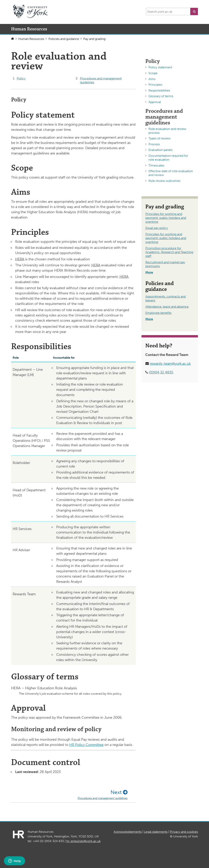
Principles (155, 85)
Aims (152, 79)
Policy (21, 78)
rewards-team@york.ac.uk (170, 364)
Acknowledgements (128, 832)
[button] (194, 11)
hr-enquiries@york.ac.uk (83, 841)
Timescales (156, 165)
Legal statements (156, 832)
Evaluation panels (161, 150)
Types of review (159, 138)
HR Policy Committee (86, 745)
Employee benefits (158, 313)
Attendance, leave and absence (167, 307)
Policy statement (160, 67)
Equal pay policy (157, 228)
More (149, 272)
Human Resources (31, 39)
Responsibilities (159, 90)
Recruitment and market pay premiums (165, 264)
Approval (155, 102)
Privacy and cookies (184, 832)
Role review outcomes (164, 181)
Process (154, 144)
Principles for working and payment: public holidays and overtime (166, 218)
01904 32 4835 (161, 372)
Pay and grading (94, 39)
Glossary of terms (161, 96)
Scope (153, 73)
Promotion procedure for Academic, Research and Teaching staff (169, 252)
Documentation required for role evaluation (168, 158)
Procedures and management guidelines (101, 80)
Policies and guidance (64, 39)
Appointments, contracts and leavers (166, 298)
